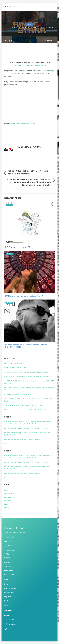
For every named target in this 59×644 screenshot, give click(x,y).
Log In (6, 504)
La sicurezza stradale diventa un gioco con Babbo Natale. (22, 439)
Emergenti (11, 550)
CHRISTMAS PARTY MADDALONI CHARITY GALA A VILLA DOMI (26, 428)
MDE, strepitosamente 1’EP (18, 247)
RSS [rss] (8, 629)
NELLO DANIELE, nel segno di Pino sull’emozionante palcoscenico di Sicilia (28, 376)
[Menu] (53, 5)
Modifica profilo (9, 497)
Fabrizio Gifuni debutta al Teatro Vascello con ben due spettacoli (28, 172)
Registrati (7, 500)
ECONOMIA (10, 567)
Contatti (7, 508)
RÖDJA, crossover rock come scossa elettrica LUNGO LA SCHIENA (26, 346)
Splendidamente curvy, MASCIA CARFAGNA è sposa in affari (24, 405)
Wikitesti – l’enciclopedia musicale (22, 123)
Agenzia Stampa (11, 41)
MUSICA (30, 25)
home (6, 490)
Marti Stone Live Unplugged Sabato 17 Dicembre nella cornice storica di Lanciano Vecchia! (27, 434)
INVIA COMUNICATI (11, 575)
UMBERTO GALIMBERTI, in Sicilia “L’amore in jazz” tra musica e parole (27, 372)
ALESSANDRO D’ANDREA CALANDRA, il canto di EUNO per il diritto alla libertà (28, 400)
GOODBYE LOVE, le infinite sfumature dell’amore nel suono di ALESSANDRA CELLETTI (29, 382)
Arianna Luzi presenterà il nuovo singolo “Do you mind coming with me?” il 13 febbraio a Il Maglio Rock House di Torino (29, 182)
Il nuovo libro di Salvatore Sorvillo (15, 368)
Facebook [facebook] (10, 620)
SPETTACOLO (9, 541)
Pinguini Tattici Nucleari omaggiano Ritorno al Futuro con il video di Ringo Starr (30, 28)
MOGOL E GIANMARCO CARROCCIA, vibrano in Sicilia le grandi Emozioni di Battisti (29, 389)
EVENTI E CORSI (10, 571)
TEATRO (9, 554)
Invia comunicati (10, 493)
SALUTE (7, 558)
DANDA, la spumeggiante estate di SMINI (25, 296)
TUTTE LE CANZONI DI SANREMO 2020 (30, 65)
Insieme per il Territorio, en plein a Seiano (17, 444)
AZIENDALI (8, 562)
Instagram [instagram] (10, 624)
